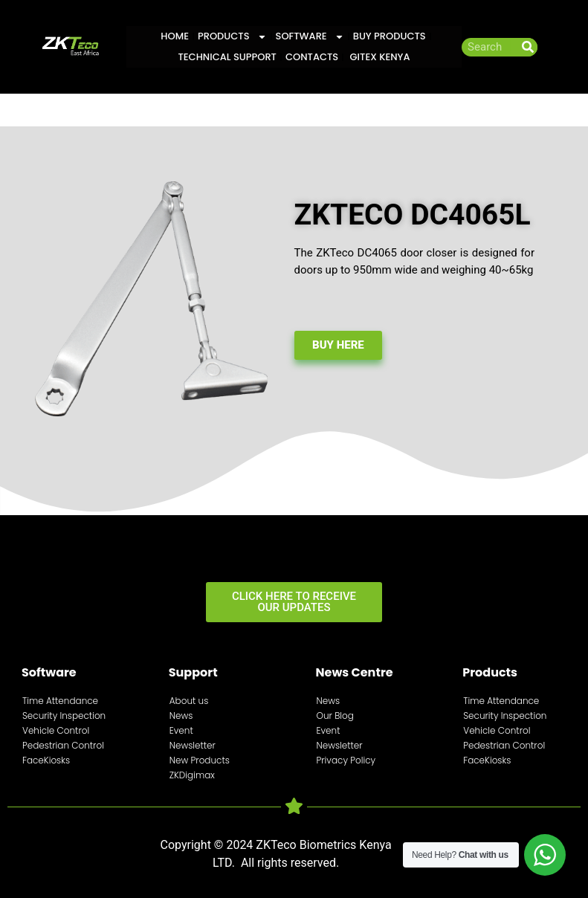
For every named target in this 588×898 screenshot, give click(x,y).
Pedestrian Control (63, 745)
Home (175, 36)
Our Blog (335, 716)
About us (189, 701)
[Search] (528, 47)
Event (181, 730)
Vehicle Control (56, 730)
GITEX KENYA (378, 57)
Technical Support (227, 57)
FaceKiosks (46, 760)
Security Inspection (64, 716)
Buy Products (390, 36)
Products (232, 36)
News (181, 716)
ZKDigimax (192, 775)
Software (310, 36)
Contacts (312, 57)
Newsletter (193, 745)
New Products (200, 760)
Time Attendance (60, 701)
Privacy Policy (346, 760)
